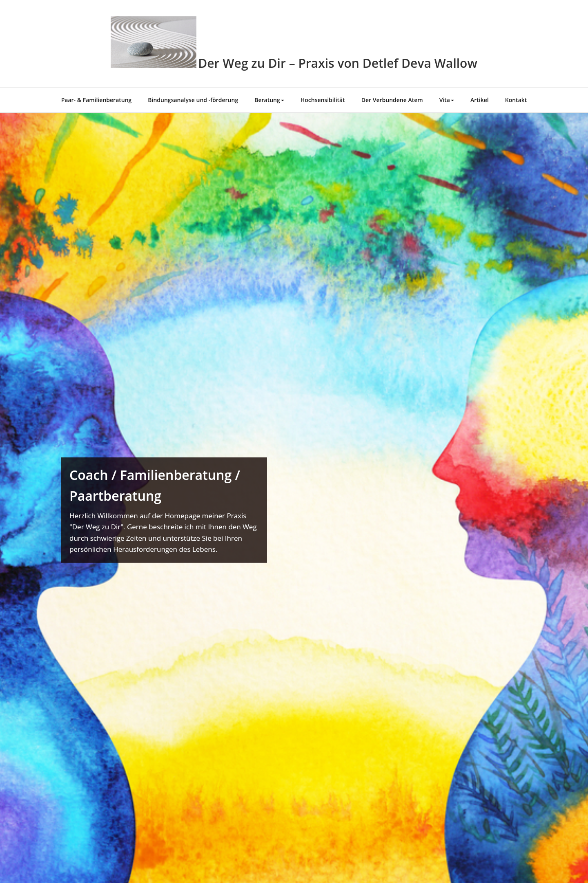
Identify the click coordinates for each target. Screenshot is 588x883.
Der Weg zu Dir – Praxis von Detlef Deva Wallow (338, 63)
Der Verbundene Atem (392, 100)
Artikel (480, 100)
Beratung (269, 100)
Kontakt (516, 100)
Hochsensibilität (323, 100)
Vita (447, 100)
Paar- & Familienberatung (97, 100)
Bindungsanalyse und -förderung (193, 100)
